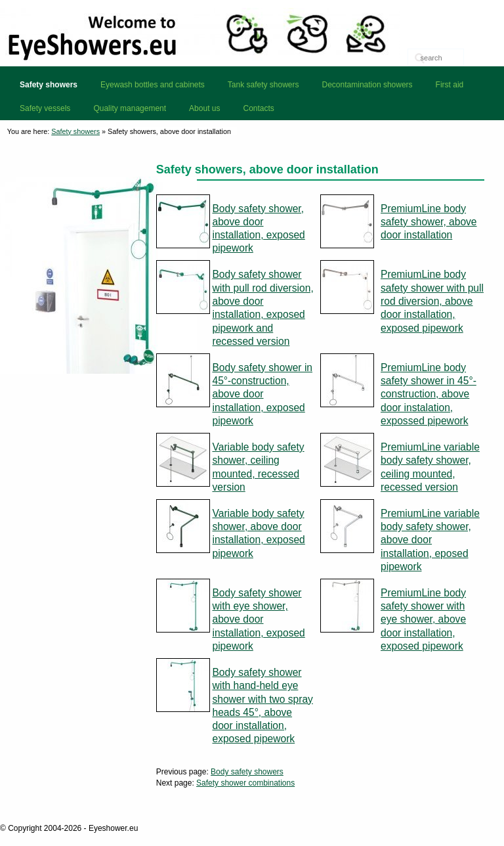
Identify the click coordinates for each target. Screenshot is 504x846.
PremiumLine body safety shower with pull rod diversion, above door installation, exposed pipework (432, 301)
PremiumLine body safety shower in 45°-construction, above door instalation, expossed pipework (429, 394)
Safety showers (75, 131)
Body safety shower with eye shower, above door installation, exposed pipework (258, 619)
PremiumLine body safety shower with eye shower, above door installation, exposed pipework (423, 619)
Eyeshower (252, 33)
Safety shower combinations (245, 783)
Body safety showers (247, 772)
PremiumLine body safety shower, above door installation (429, 222)
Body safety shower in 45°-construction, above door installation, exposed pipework (262, 394)
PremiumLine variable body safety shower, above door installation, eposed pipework (430, 540)
